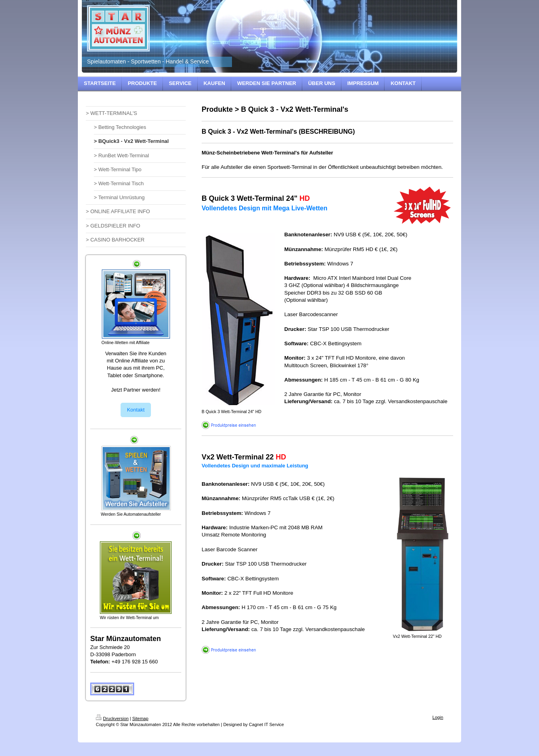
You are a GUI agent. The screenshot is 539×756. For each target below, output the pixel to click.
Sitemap (140, 718)
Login (438, 717)
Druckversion (112, 718)
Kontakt (136, 410)
